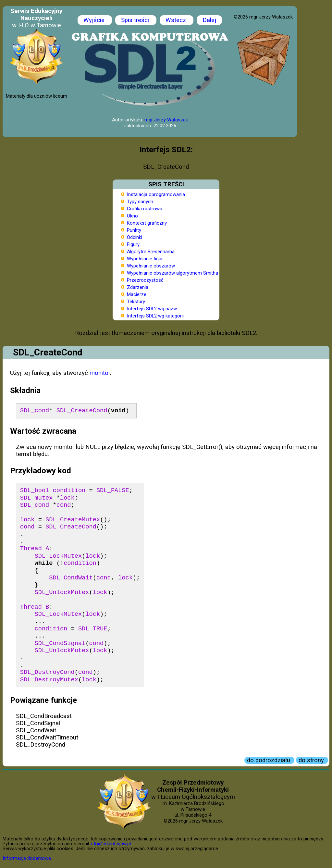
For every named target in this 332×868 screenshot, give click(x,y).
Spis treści (136, 20)
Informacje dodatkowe (27, 858)
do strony (312, 760)
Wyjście (95, 20)
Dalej (209, 20)
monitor (100, 373)
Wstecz (177, 20)
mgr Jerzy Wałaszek (166, 120)
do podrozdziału (269, 760)
